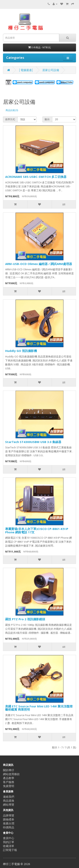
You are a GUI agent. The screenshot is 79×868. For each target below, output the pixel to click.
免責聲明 (9, 786)
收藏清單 (9, 846)
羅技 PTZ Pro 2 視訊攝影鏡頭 (25, 619)
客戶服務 (9, 782)
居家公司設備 (51, 70)
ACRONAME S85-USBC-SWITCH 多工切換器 (36, 177)
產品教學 (9, 778)
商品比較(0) (12, 110)
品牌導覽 (9, 815)
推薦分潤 (9, 823)
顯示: (47, 119)
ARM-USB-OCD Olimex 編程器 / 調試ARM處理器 (39, 264)
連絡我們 (9, 797)
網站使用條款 (11, 774)
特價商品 (9, 827)
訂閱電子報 (10, 850)
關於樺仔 (9, 770)
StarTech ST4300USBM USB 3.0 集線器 (33, 442)
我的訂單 (9, 842)
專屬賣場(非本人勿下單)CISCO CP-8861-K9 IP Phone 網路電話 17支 (37, 530)
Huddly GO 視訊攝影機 (21, 351)
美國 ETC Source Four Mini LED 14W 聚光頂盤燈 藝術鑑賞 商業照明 (39, 708)
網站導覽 (9, 805)
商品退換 (9, 801)
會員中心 (9, 838)
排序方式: (10, 119)
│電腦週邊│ (26, 70)
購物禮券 (9, 819)
